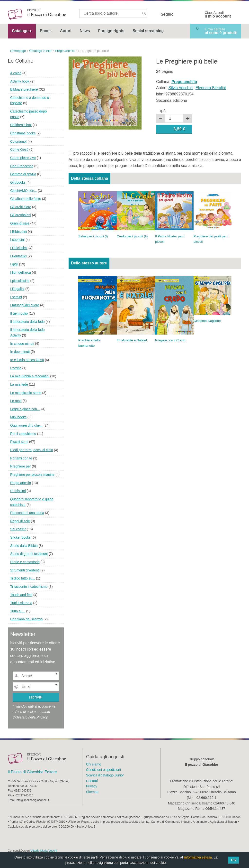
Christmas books (23, 133)
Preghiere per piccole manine (32, 475)
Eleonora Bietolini (211, 88)
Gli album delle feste (26, 199)
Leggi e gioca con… (25, 409)
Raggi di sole (20, 521)
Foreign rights (111, 31)
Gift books (18, 182)
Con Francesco (22, 166)
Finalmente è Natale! (132, 340)
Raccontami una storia (27, 513)
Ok (234, 860)
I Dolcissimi (19, 248)
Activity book (20, 81)
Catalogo (20, 31)
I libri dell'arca (21, 272)
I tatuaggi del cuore (25, 305)
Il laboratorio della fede (27, 322)
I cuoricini (17, 240)
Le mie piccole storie (26, 393)
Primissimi (18, 491)
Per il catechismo (23, 434)
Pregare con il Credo (170, 340)
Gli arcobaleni (21, 215)
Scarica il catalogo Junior (105, 775)
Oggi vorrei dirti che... (26, 425)
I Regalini (17, 289)
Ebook (46, 31)
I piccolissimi (20, 281)
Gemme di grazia (23, 174)
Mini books (18, 417)
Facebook (181, 14)
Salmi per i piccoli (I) (93, 236)
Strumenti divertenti (25, 570)
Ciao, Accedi (218, 15)
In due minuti (20, 352)
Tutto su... (18, 611)
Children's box (21, 125)
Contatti (92, 781)
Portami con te (21, 458)
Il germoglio (19, 313)
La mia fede (19, 384)
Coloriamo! (18, 141)
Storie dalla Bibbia (24, 546)
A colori (16, 73)
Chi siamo (94, 764)
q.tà (163, 111)
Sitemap (92, 792)
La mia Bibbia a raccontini (30, 376)
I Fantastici (18, 256)
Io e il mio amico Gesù (27, 360)
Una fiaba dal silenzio (26, 619)
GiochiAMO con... (24, 191)
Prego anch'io (21, 483)
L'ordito (16, 368)
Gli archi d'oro (21, 207)
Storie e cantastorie (25, 562)
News (85, 31)
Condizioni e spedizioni (103, 770)
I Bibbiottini (18, 232)
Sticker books (20, 537)
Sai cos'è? (18, 529)
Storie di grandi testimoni (29, 554)
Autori (66, 31)
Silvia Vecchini (181, 88)
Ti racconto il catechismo (29, 587)
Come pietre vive (23, 158)
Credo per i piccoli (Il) (132, 236)
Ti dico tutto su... (23, 578)
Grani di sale (20, 223)
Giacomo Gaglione (207, 321)
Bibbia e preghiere (24, 89)
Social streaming (148, 31)
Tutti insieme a (21, 603)
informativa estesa (198, 857)
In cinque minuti (22, 344)
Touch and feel (21, 595)
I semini (16, 297)
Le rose (16, 401)
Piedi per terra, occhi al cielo (32, 450)
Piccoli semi (19, 442)
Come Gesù (19, 149)
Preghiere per (21, 466)
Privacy (42, 717)
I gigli (14, 264)
